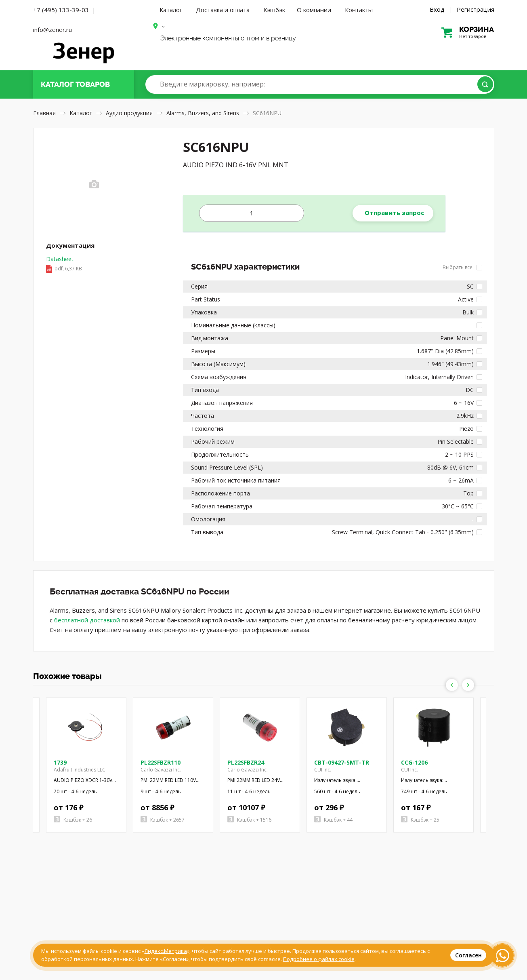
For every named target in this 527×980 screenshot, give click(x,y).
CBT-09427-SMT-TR (342, 762)
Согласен (468, 955)
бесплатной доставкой (87, 620)
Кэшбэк (274, 10)
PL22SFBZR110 (161, 762)
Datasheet (64, 264)
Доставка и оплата (223, 10)
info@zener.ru (52, 30)
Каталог (171, 10)
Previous (452, 685)
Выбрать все (462, 267)
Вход (437, 9)
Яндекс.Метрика (166, 951)
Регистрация (476, 9)
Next (468, 685)
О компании (314, 10)
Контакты (359, 10)
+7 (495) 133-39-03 (61, 10)
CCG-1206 (414, 762)
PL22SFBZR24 (246, 762)
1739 (60, 762)
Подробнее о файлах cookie (319, 959)
